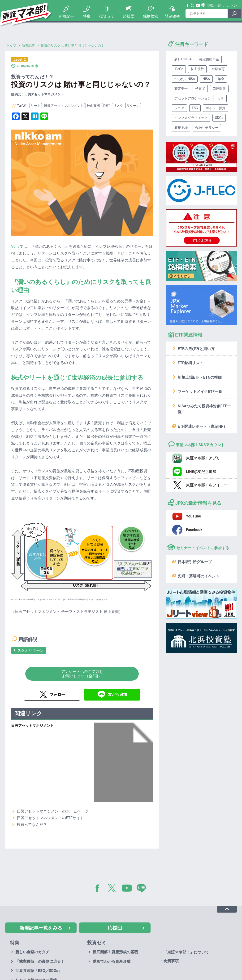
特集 (87, 16)
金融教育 (218, 69)
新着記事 (66, 16)
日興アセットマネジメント (64, 106)
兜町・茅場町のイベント (199, 576)
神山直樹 (93, 106)
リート (36, 106)
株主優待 (197, 69)
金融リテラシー (207, 128)
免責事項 (171, 961)
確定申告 (181, 89)
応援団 (129, 16)
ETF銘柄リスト (190, 363)
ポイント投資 (216, 108)
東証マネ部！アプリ (203, 458)
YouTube (198, 5)
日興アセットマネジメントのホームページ (53, 811)
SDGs (219, 118)
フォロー (57, 695)
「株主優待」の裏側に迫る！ (40, 961)
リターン (133, 106)
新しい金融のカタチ (32, 952)
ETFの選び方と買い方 (196, 349)
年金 (221, 79)
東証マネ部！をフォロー (207, 485)
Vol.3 (15, 246)
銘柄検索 (151, 16)
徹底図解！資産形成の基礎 (115, 952)
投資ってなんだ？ (32, 825)
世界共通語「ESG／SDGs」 (39, 971)
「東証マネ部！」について (221, 6)
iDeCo (179, 69)
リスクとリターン (29, 650)
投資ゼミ (107, 16)
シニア (179, 108)
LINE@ (143, 889)
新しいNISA (183, 59)
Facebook (188, 5)
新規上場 (181, 128)
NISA (206, 79)
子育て (200, 89)
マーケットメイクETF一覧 (200, 392)
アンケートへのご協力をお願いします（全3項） (82, 674)
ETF (221, 98)
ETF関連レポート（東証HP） (202, 426)
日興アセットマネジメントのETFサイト (50, 818)
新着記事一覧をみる (41, 928)
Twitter (193, 5)
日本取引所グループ (195, 562)
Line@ (203, 5)
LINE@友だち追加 (201, 472)
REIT (107, 106)
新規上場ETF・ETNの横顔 (200, 377)
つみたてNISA (185, 79)
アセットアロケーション (193, 98)
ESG (195, 108)
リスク (118, 106)
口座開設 (219, 89)
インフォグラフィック (191, 118)
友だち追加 (117, 695)
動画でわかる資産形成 (112, 961)
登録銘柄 (172, 16)
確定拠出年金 (209, 59)
